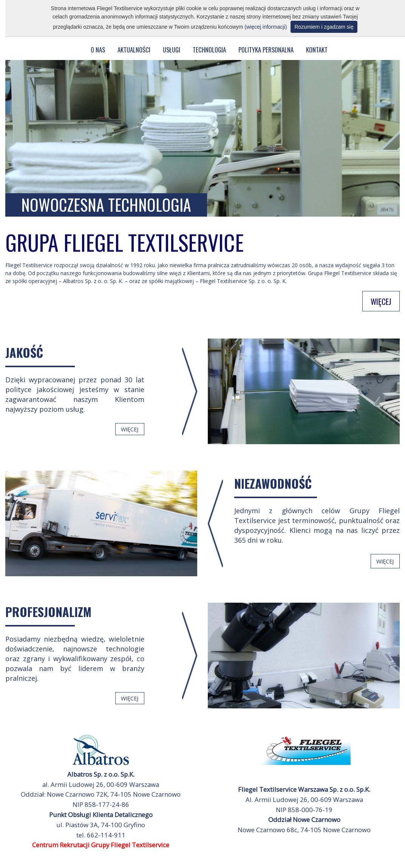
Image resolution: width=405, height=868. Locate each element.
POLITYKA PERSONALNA (266, 50)
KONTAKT (317, 50)
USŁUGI (172, 50)
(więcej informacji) (266, 27)
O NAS (98, 50)
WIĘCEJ (381, 301)
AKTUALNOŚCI (134, 50)
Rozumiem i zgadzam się (324, 27)
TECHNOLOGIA (209, 50)
